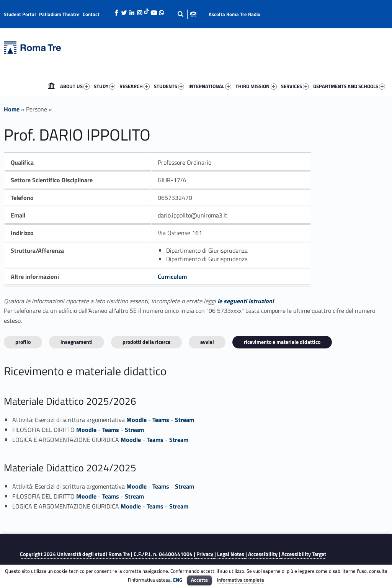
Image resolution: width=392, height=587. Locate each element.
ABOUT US (76, 87)
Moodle (136, 420)
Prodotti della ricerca (146, 342)
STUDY (105, 87)
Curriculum (172, 276)
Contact (91, 14)
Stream (185, 420)
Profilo (23, 342)
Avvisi (207, 342)
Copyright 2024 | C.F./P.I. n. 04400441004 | (108, 554)
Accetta (199, 580)
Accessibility (263, 554)
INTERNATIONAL (211, 87)
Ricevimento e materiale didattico (282, 342)
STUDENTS (170, 87)
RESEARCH (135, 87)
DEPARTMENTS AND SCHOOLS (350, 87)
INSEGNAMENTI (77, 342)
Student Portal (20, 14)
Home (51, 86)
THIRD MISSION (257, 87)
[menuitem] (51, 86)
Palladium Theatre (59, 14)
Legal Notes (231, 554)
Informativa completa (240, 580)
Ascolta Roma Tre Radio (234, 14)
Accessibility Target (304, 554)
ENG (178, 580)
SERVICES (296, 87)
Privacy (205, 554)
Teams (161, 420)
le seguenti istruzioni (246, 301)
